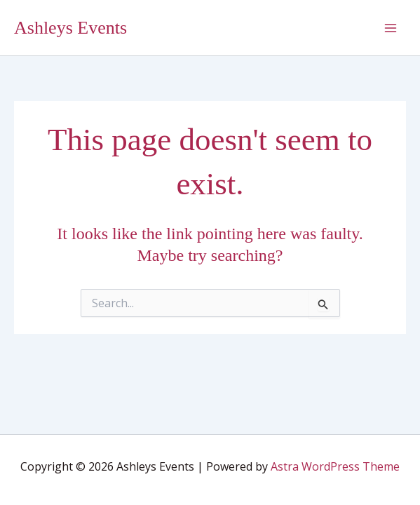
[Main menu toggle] (391, 28)
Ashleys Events (70, 28)
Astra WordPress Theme (335, 466)
